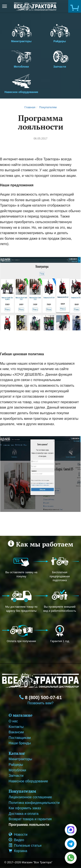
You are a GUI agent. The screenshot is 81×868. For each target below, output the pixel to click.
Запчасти (60, 58)
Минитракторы (21, 32)
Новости (18, 835)
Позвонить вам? (41, 703)
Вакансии (16, 732)
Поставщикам (20, 738)
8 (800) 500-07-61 (41, 698)
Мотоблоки (21, 58)
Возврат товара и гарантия (30, 819)
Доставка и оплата (24, 814)
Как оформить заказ (25, 808)
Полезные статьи (25, 846)
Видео (16, 840)
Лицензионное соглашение (30, 797)
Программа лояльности (29, 825)
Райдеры (60, 32)
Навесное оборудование (21, 83)
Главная (30, 107)
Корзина (18, 851)
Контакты (16, 727)
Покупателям (48, 107)
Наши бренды (20, 743)
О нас (13, 721)
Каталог (17, 753)
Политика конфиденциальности (34, 803)
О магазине (21, 715)
